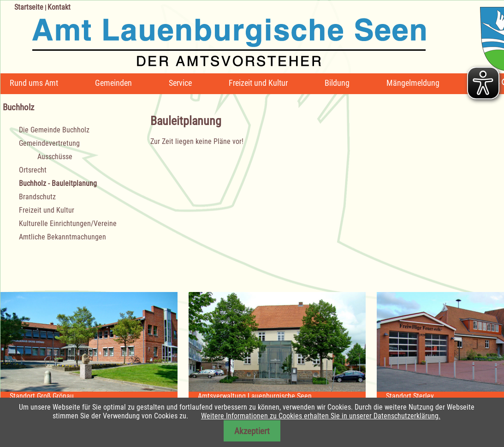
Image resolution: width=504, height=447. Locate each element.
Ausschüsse (55, 157)
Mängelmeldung (413, 83)
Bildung (337, 83)
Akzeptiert (252, 431)
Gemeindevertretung (49, 143)
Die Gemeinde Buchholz (54, 130)
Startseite (29, 7)
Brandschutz (37, 197)
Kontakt (59, 7)
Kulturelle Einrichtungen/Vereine (68, 223)
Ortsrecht (33, 170)
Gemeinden (113, 83)
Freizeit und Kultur (258, 83)
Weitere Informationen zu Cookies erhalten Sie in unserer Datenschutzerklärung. (321, 416)
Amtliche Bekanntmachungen (62, 237)
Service (180, 83)
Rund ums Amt (34, 83)
